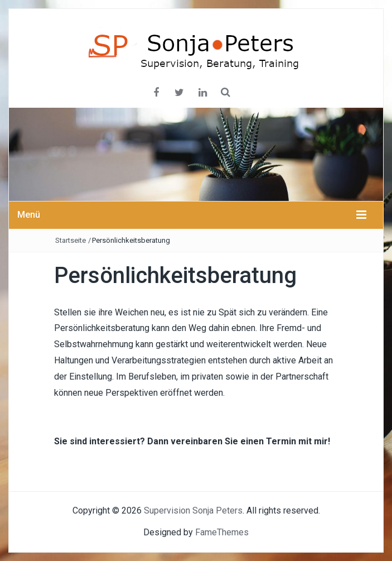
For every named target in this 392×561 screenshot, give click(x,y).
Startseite (71, 240)
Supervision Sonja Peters (193, 510)
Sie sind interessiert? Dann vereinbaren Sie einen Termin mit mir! (192, 441)
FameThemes (222, 532)
